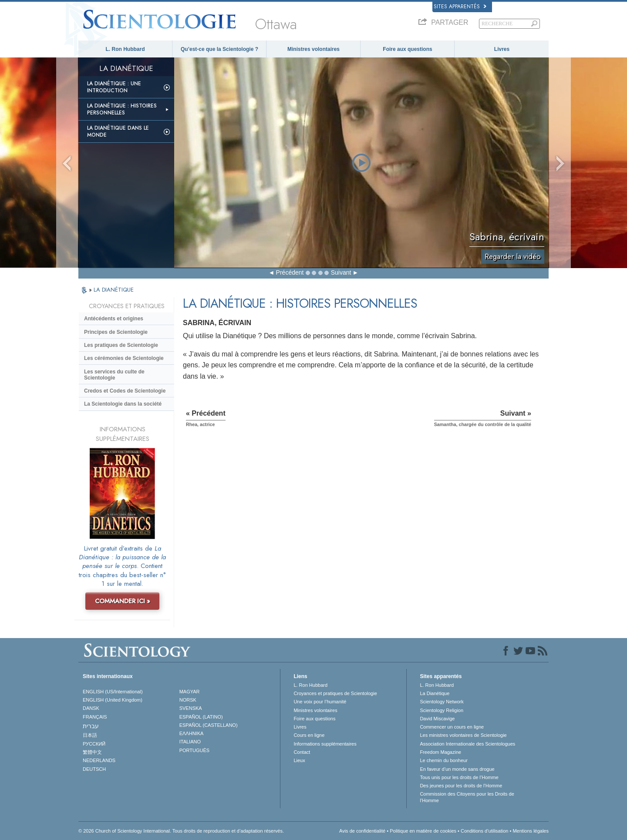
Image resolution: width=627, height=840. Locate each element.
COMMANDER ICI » (123, 601)
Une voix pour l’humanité (320, 702)
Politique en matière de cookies (423, 831)
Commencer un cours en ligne (452, 727)
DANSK (91, 708)
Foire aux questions (407, 49)
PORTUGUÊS (194, 750)
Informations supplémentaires (325, 744)
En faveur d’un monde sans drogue (457, 769)
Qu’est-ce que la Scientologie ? (219, 49)
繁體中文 (92, 752)
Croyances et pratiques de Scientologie (335, 693)
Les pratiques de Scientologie (121, 345)
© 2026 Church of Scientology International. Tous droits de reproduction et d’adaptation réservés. (181, 831)
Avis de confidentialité (362, 831)
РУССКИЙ (94, 744)
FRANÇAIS (95, 717)
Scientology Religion (442, 710)
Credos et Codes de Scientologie (125, 391)
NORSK (188, 700)
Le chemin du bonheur (443, 760)
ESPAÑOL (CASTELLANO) (209, 725)
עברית (91, 726)
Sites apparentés (460, 7)
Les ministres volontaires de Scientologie (463, 735)
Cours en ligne (309, 735)
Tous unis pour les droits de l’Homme (459, 777)
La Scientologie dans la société (123, 404)
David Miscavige (437, 719)
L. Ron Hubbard (125, 49)
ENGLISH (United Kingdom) (113, 700)
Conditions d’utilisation (484, 831)
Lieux (299, 760)
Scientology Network (442, 702)
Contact (302, 752)
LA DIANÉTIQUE (114, 290)
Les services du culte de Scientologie (114, 375)
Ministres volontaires (313, 49)
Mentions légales (531, 831)
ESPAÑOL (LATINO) (201, 717)
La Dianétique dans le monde (118, 131)
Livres (502, 49)
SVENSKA (191, 708)
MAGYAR (190, 692)
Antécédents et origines (114, 319)
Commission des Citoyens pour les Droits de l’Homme (467, 797)
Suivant (341, 272)
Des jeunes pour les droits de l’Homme (461, 786)
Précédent (290, 272)
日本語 (90, 735)
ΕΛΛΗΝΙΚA (192, 733)
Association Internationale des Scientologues (467, 744)
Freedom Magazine (440, 752)
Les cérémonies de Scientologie (124, 358)
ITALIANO (190, 742)
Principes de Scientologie (116, 332)
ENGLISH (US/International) (113, 692)
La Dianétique (435, 693)
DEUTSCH (94, 769)
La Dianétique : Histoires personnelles (122, 109)
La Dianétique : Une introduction (114, 87)
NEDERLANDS (99, 760)
